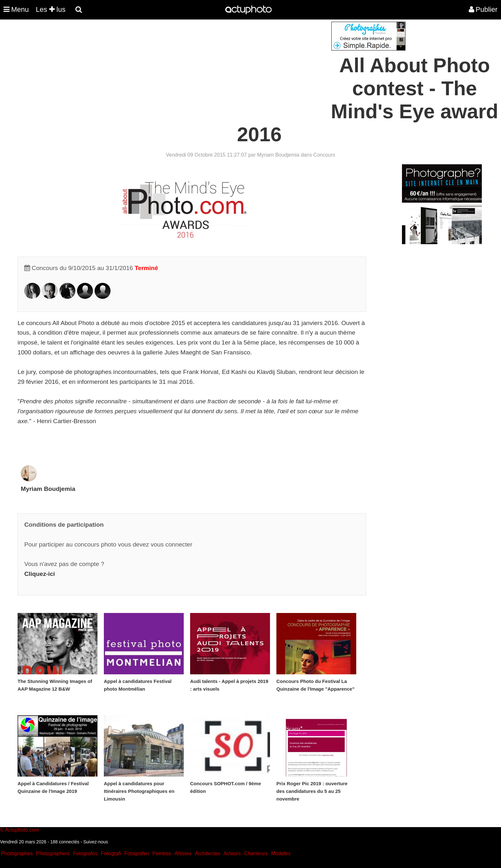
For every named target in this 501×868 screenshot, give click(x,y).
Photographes (17, 853)
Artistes (183, 853)
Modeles (281, 853)
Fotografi (111, 853)
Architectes (208, 853)
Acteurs (232, 853)
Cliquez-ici (40, 574)
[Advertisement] (212, 66)
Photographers (53, 853)
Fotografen (137, 853)
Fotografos (85, 853)
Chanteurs (256, 853)
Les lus (51, 9)
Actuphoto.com (22, 830)
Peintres (162, 853)
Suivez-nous (96, 842)
